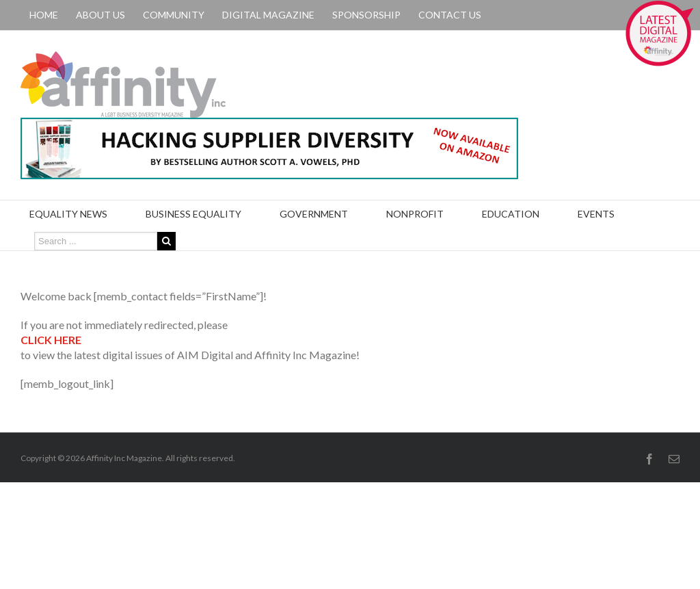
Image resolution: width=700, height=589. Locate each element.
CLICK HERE (51, 340)
